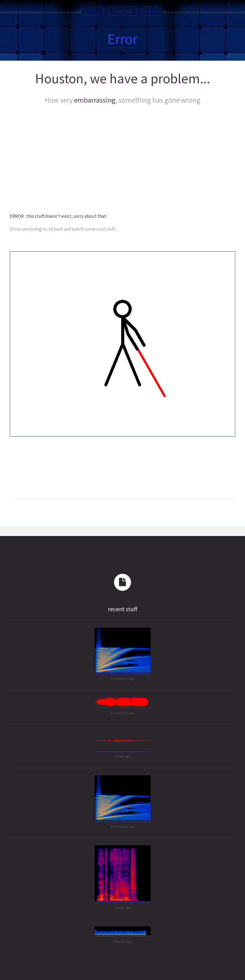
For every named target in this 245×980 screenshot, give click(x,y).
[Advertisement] (122, 159)
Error (122, 39)
